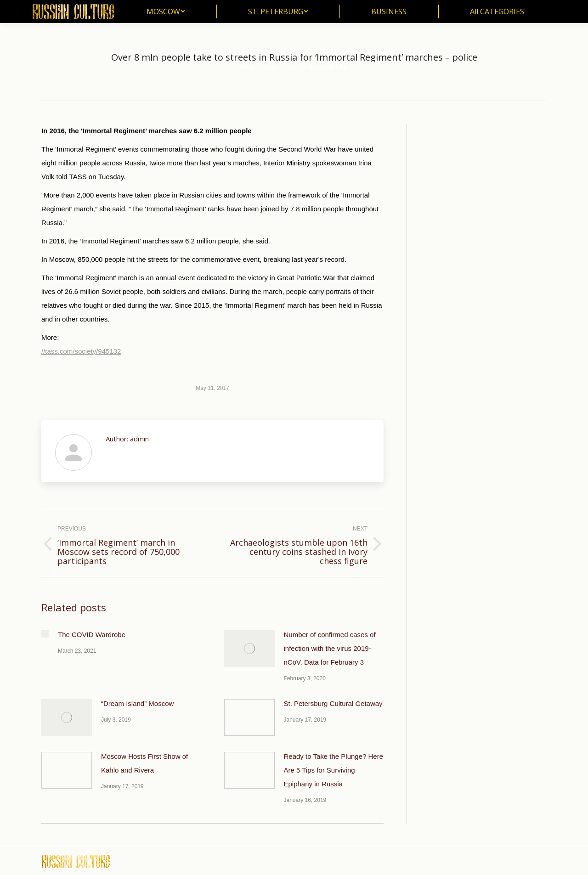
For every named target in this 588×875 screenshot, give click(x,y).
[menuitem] (166, 11)
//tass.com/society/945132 (81, 351)
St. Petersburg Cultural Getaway (333, 703)
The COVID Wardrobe (92, 635)
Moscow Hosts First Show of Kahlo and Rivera (144, 763)
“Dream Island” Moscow (137, 703)
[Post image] (45, 634)
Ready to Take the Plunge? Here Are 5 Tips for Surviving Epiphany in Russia (334, 770)
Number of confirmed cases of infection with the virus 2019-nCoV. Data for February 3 (330, 648)
